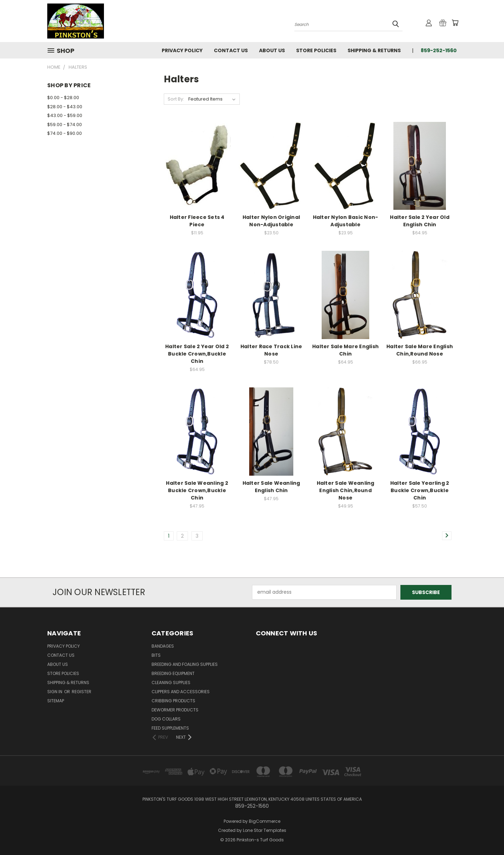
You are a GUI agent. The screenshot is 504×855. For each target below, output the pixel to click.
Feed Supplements (170, 728)
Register (82, 692)
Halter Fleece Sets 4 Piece (197, 221)
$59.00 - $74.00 (65, 125)
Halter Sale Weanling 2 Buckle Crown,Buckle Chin (197, 490)
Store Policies (316, 50)
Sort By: (176, 99)
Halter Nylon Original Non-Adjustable (271, 221)
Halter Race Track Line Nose (271, 350)
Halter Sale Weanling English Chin (271, 487)
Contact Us (231, 50)
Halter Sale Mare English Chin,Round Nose (420, 350)
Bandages (163, 646)
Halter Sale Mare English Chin (345, 350)
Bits (156, 655)
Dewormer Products (175, 710)
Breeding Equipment (173, 673)
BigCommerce (265, 821)
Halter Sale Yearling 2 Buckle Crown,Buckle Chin (420, 490)
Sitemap (56, 701)
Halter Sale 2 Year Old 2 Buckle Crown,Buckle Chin (197, 354)
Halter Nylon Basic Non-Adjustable (346, 221)
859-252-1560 (439, 50)
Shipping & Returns (374, 50)
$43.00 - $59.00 (65, 115)
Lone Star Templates (265, 830)
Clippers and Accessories (181, 692)
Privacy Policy (182, 50)
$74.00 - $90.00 (65, 133)
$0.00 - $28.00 (63, 98)
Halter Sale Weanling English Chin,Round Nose (346, 490)
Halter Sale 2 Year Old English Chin (420, 221)
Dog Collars (166, 719)
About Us (272, 50)
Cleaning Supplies (171, 682)
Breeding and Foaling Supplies (185, 664)
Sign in (55, 692)
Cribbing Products (173, 701)
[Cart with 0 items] (455, 23)
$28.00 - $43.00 (65, 107)
